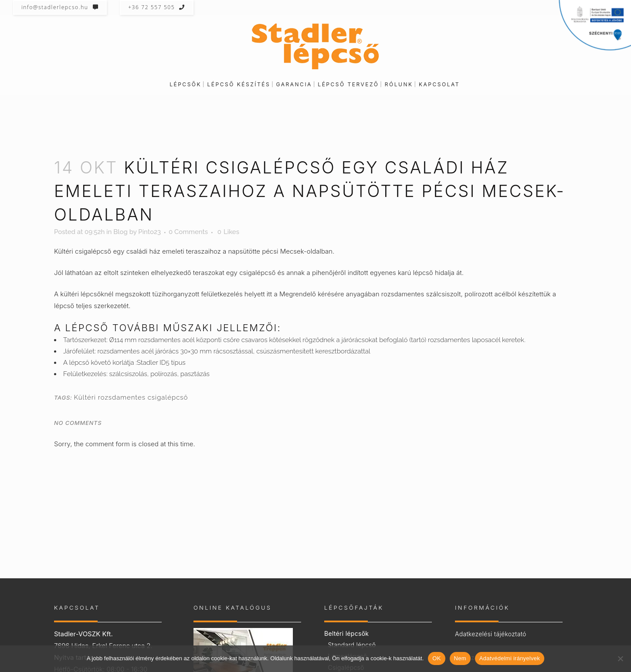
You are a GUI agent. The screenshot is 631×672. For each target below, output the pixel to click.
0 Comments (188, 232)
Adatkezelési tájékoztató (491, 634)
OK (436, 658)
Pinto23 (149, 232)
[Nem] (620, 658)
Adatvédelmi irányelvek (510, 658)
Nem (460, 658)
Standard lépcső (352, 645)
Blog (120, 232)
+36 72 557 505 (157, 7)
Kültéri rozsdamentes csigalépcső (131, 397)
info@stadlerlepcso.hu (60, 7)
